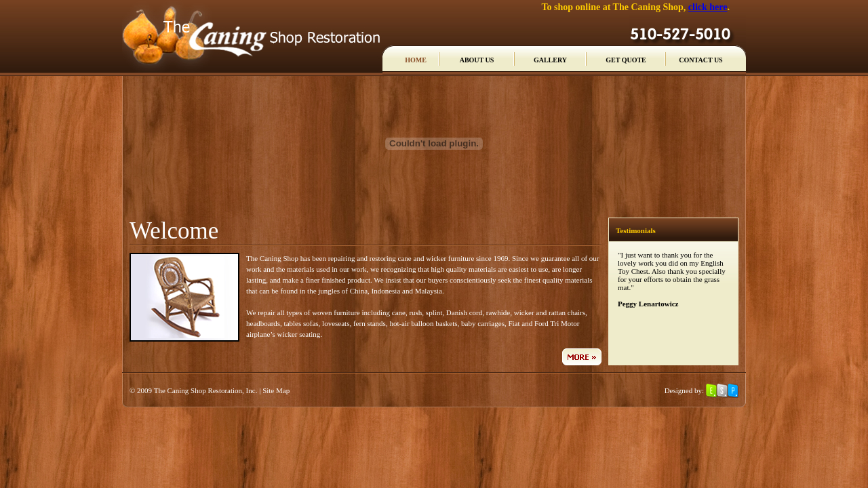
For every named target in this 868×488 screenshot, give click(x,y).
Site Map (276, 390)
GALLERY (550, 60)
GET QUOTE (626, 60)
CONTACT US (701, 60)
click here (708, 7)
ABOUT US (477, 60)
